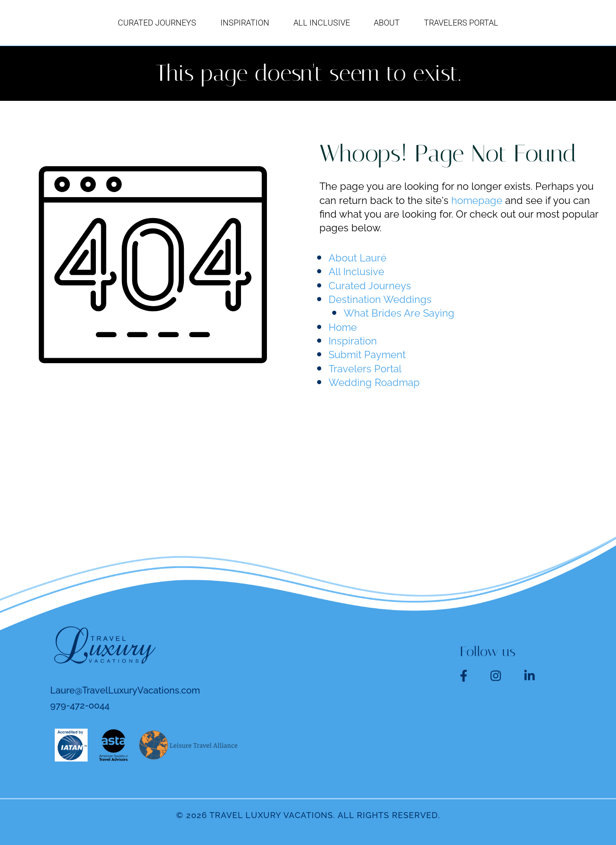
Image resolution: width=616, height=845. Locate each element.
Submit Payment (367, 355)
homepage (477, 200)
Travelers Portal (365, 369)
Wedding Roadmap (374, 382)
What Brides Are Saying (399, 313)
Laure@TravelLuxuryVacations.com (125, 690)
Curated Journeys (370, 286)
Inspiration (353, 341)
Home (343, 327)
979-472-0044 (80, 705)
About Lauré (358, 258)
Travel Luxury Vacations (271, 815)
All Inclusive (356, 271)
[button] (477, 23)
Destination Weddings (380, 299)
